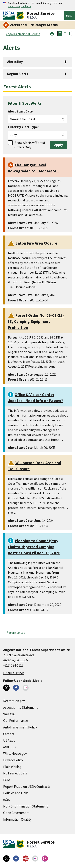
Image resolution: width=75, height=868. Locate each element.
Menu (69, 16)
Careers (9, 734)
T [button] (60, 33)
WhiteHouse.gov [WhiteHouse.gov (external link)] (15, 753)
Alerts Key (15, 62)
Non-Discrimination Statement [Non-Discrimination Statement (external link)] (25, 806)
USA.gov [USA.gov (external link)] (9, 740)
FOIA (7, 780)
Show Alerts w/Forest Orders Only (30, 145)
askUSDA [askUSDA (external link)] (10, 747)
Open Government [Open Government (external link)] (16, 813)
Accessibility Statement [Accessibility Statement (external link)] (20, 708)
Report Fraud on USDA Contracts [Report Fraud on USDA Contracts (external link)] (27, 787)
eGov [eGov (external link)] (7, 800)
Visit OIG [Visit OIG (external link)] (9, 714)
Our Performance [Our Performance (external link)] (16, 721)
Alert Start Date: (21, 111)
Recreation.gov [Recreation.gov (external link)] (14, 701)
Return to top (16, 633)
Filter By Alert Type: (23, 127)
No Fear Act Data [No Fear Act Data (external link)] (15, 773)
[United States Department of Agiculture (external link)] (10, 16)
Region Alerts (18, 74)
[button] (52, 33)
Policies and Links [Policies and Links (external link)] (16, 793)
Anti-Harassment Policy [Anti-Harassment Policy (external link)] (20, 727)
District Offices (14, 673)
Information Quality (17, 819)
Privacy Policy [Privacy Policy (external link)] (13, 760)
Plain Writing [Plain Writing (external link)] (12, 767)
